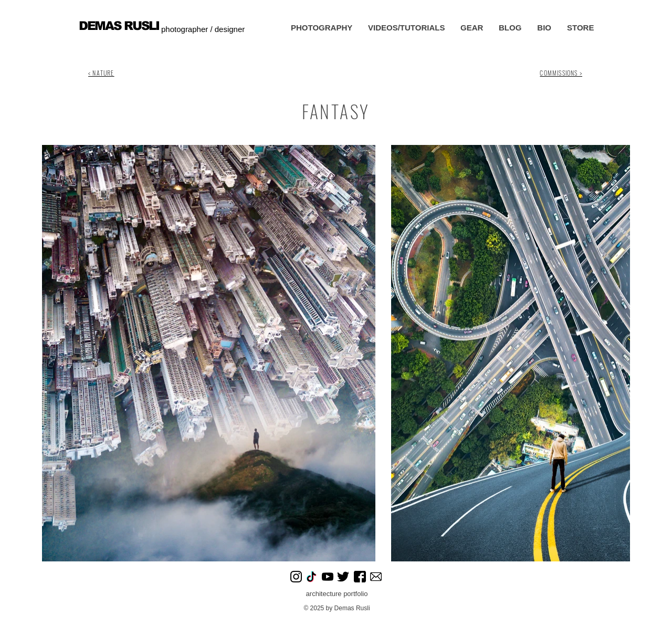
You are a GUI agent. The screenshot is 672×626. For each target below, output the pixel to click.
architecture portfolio (337, 594)
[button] (322, 28)
